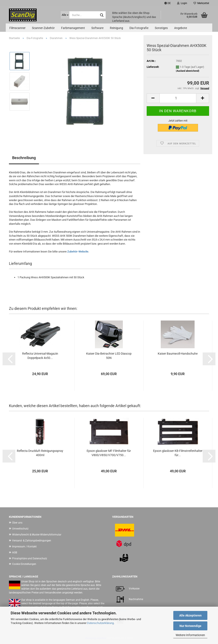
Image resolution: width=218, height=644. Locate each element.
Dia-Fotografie (139, 28)
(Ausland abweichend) (188, 71)
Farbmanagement (73, 28)
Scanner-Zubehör (43, 28)
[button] (168, 3)
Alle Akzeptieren (190, 615)
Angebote (181, 28)
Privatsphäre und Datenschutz (30, 558)
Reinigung (116, 28)
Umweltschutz (20, 529)
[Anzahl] (178, 98)
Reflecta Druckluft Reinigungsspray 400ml (40, 453)
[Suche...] (65, 15)
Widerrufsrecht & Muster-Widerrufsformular (37, 535)
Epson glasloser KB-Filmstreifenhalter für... (178, 453)
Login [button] (182, 3)
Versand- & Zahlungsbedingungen (32, 541)
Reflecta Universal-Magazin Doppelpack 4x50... (40, 356)
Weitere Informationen (190, 635)
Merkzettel (201, 3)
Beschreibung (24, 158)
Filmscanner (17, 28)
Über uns (17, 523)
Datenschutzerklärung (100, 623)
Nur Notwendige (190, 626)
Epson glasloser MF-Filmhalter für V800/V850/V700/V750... (109, 453)
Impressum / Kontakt (24, 547)
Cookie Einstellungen (24, 564)
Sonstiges (161, 28)
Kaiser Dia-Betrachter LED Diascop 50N (109, 356)
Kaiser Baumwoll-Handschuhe (178, 354)
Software (97, 28)
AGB (15, 553)
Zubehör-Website (78, 252)
